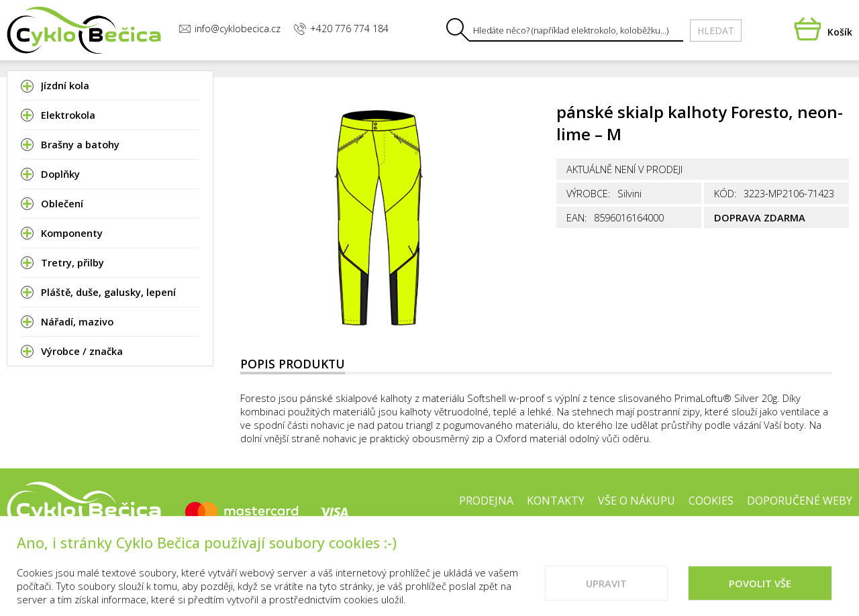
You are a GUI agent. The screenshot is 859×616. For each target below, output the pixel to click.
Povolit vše (760, 595)
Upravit (606, 595)
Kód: (725, 193)
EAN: (577, 217)
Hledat (716, 31)
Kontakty (556, 501)
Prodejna (486, 501)
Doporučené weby (800, 501)
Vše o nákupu (637, 501)
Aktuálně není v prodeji (624, 169)
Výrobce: (589, 193)
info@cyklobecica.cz (230, 29)
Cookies (711, 501)
